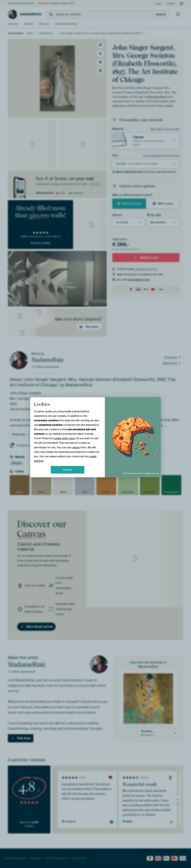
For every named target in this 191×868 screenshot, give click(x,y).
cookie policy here (64, 438)
